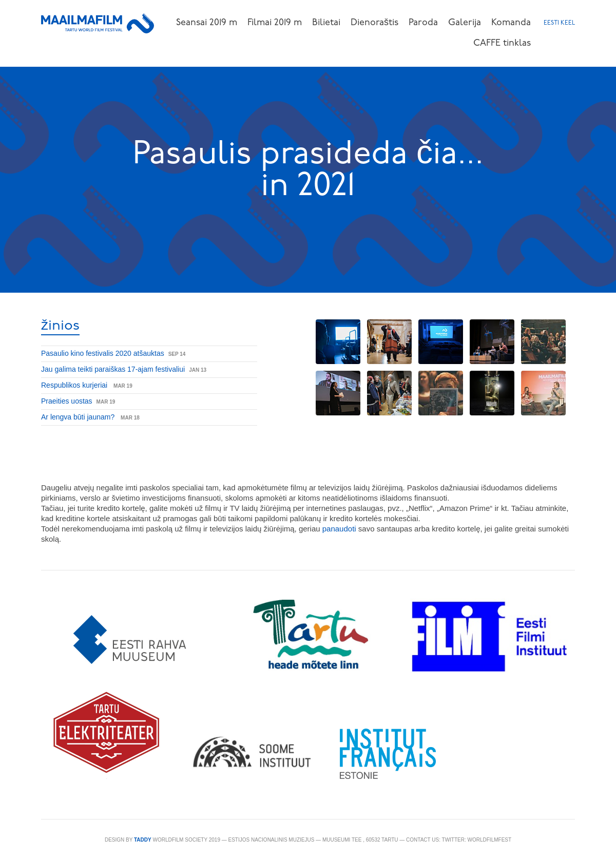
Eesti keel (559, 23)
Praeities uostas (67, 401)
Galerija (465, 23)
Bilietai (326, 23)
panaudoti (340, 529)
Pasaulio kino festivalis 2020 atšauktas (103, 353)
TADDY (143, 840)
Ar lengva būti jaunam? (79, 417)
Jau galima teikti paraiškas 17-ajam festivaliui (113, 369)
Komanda (511, 23)
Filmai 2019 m (275, 23)
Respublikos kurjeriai (75, 385)
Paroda (423, 23)
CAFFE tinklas (502, 43)
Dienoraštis (374, 23)
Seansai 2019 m (207, 23)
